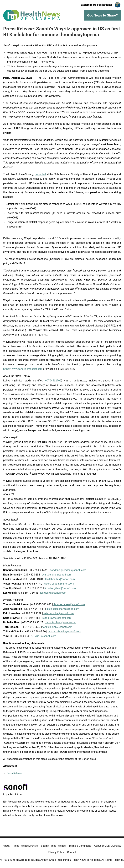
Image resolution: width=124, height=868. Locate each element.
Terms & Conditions (80, 846)
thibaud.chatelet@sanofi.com (64, 632)
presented (40, 174)
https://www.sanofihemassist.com (23, 369)
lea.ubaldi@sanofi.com (53, 593)
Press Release (14, 773)
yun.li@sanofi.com (46, 636)
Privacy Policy (56, 852)
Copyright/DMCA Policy (108, 846)
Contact (72, 852)
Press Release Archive (25, 846)
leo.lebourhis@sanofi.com (60, 579)
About (6, 846)
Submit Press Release (53, 846)
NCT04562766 (53, 381)
